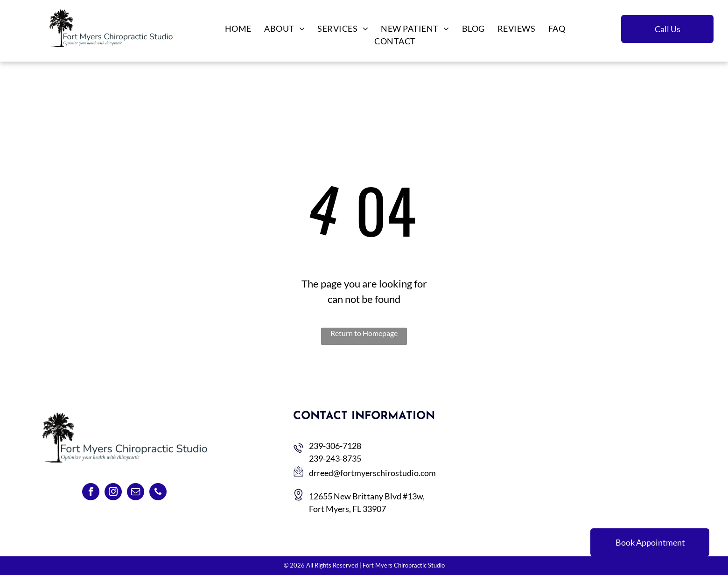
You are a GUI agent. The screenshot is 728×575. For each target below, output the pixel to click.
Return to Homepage (364, 333)
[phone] (158, 493)
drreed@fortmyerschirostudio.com (372, 473)
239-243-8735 (335, 458)
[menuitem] (238, 29)
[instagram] (113, 493)
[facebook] (91, 493)
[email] (136, 493)
